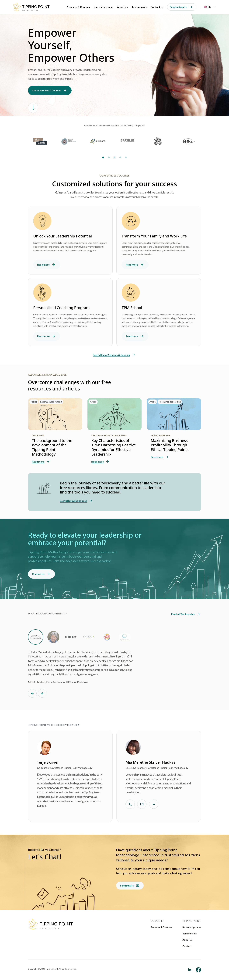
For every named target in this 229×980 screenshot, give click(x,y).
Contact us (157, 7)
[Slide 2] (109, 157)
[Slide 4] (120, 157)
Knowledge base (103, 7)
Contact (187, 946)
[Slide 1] (103, 157)
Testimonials (139, 7)
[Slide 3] (114, 157)
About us (122, 7)
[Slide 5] (126, 157)
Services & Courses (78, 7)
